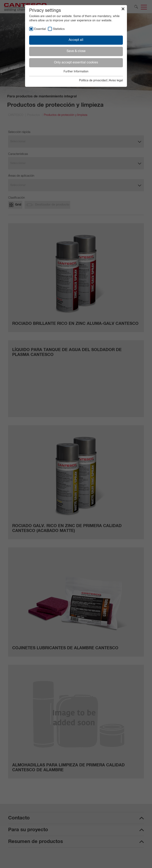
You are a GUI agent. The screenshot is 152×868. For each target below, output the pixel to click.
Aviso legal (116, 80)
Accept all (76, 40)
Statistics (59, 29)
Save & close (76, 51)
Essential (40, 29)
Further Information (76, 72)
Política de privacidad (93, 80)
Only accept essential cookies (76, 63)
